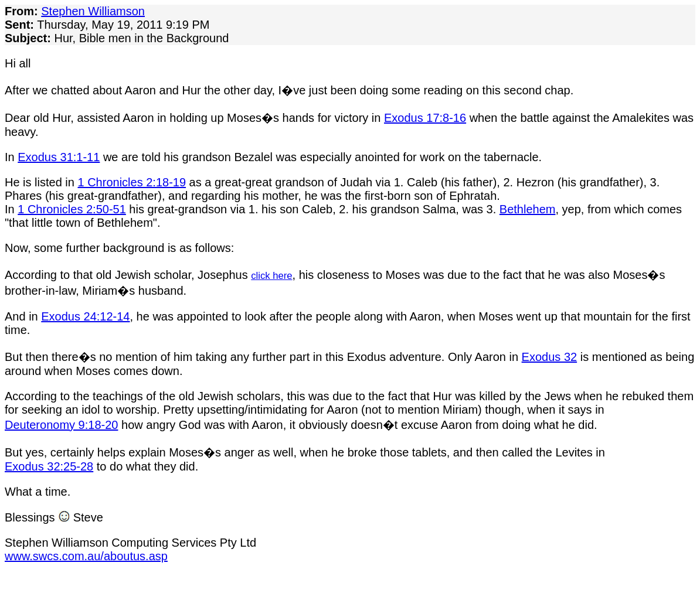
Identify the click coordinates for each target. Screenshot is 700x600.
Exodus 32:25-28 (49, 466)
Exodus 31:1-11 (59, 157)
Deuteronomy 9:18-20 (61, 425)
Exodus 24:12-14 (85, 316)
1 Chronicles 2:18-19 (132, 182)
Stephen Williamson (93, 11)
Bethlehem (528, 209)
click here (271, 276)
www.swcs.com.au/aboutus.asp (86, 556)
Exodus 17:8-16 (425, 118)
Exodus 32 (550, 357)
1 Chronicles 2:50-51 (72, 209)
